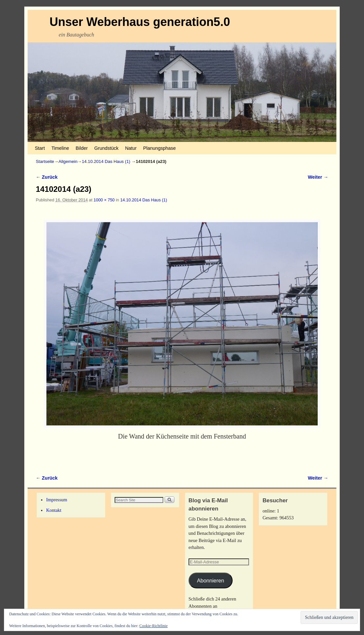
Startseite (45, 161)
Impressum (57, 500)
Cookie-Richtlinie (153, 626)
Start (40, 148)
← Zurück (47, 177)
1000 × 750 (104, 200)
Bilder (82, 148)
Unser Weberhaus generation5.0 (140, 22)
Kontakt (54, 510)
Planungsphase (159, 148)
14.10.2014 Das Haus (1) (106, 161)
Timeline (60, 148)
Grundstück (106, 148)
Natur (131, 148)
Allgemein (68, 161)
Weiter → (318, 177)
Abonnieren (210, 580)
